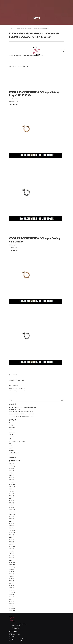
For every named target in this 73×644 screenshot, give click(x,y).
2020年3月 (12, 583)
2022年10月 (12, 533)
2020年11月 (12, 565)
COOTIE (11, 434)
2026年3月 (12, 464)
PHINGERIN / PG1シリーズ (15, 409)
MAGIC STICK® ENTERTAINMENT (17, 441)
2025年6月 (12, 473)
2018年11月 (12, 611)
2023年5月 (12, 521)
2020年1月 (12, 588)
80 (10, 423)
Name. (11, 444)
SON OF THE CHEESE (14, 453)
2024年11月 (12, 484)
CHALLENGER (12, 432)
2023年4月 (12, 523)
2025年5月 (12, 475)
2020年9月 (12, 569)
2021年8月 (12, 549)
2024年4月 (12, 500)
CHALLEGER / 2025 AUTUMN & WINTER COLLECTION (21, 414)
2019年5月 (12, 601)
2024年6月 (12, 496)
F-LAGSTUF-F (12, 437)
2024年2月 (12, 505)
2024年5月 (12, 498)
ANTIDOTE (12, 425)
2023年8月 (12, 517)
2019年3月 (12, 604)
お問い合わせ (12, 636)
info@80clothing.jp (17, 629)
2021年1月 (12, 560)
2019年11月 (12, 590)
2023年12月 (12, 510)
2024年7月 (12, 494)
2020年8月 (12, 572)
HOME (11, 29)
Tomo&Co (11, 455)
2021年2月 (12, 558)
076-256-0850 (16, 627)
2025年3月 (12, 480)
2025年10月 (12, 466)
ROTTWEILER (12, 450)
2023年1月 (12, 528)
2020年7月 (12, 574)
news (14, 29)
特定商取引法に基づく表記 (15, 635)
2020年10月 (12, 567)
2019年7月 (12, 597)
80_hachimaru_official (20, 391)
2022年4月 (12, 540)
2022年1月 (12, 544)
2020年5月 (12, 579)
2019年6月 (12, 599)
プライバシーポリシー (14, 633)
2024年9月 (12, 489)
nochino (11, 446)
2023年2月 (12, 526)
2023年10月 (12, 514)
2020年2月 (12, 585)
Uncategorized (12, 457)
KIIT (10, 439)
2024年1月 (12, 507)
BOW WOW (12, 427)
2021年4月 (12, 553)
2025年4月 (12, 477)
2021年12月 (12, 546)
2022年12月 (12, 530)
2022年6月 (12, 535)
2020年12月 (12, 562)
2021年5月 (12, 551)
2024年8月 (12, 491)
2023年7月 (12, 519)
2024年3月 (12, 503)
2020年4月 (12, 581)
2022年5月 (12, 537)
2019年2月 (12, 606)
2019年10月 (12, 592)
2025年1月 (12, 482)
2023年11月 (12, 512)
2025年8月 (12, 468)
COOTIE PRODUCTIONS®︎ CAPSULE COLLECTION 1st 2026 (23, 407)
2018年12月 (12, 608)
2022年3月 (12, 542)
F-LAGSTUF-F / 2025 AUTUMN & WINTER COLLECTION (22, 416)
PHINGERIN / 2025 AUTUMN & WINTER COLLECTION (21, 412)
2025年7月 (12, 471)
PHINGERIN (12, 448)
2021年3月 (12, 556)
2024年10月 (12, 487)
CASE (10, 430)
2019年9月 (12, 595)
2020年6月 (12, 576)
